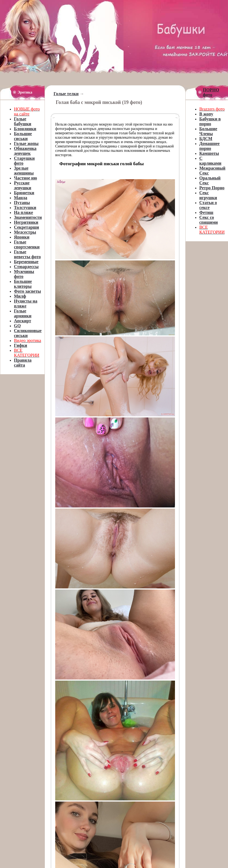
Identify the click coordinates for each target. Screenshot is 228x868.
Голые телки (66, 94)
